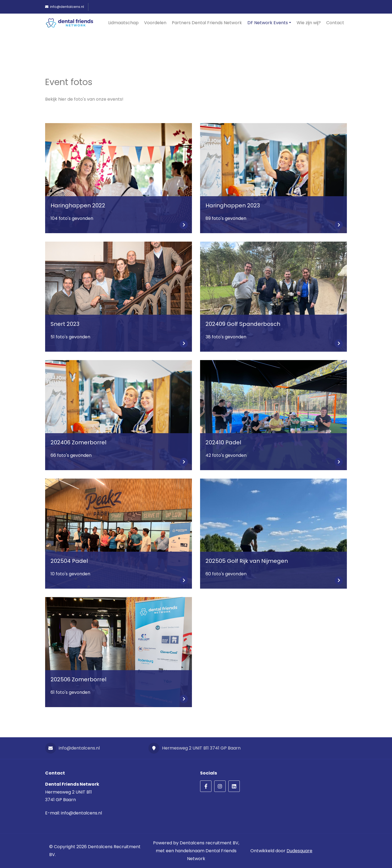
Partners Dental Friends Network (207, 23)
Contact (335, 23)
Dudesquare (299, 851)
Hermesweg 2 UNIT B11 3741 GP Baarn (195, 748)
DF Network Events (268, 23)
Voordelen (155, 23)
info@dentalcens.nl (72, 748)
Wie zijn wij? (309, 23)
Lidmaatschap (123, 23)
